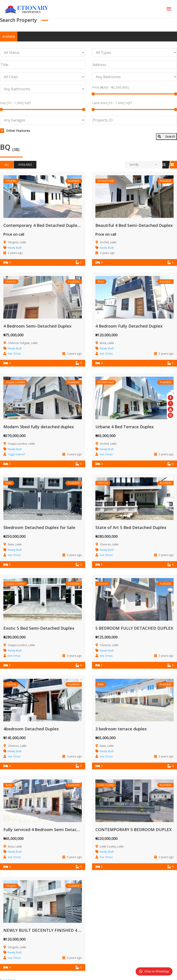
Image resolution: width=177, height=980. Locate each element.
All (7, 165)
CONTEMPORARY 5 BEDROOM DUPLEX (133, 830)
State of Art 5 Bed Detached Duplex (131, 527)
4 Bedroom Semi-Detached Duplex (37, 326)
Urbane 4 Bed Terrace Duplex (125, 427)
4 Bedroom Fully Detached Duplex (129, 326)
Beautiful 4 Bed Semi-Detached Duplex (134, 225)
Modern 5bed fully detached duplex (39, 427)
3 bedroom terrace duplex (121, 729)
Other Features (15, 131)
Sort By (134, 165)
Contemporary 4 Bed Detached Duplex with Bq (50, 225)
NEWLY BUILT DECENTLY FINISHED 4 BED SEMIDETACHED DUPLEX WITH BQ (80, 930)
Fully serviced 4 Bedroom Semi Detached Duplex (51, 830)
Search (166, 136)
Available (9, 36)
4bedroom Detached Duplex (31, 729)
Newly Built (15, 248)
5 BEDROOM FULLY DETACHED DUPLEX (134, 628)
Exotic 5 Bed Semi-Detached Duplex (39, 628)
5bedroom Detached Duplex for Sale (39, 527)
